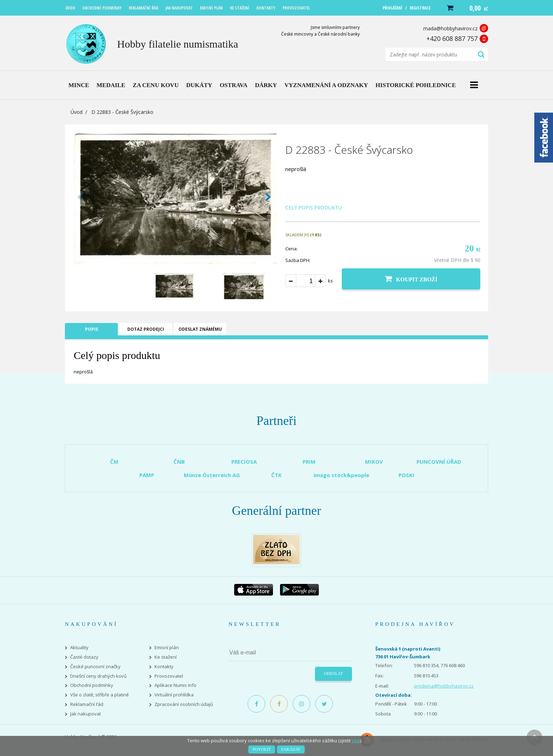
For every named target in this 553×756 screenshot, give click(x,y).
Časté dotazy (84, 657)
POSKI (406, 475)
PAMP (147, 475)
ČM (114, 462)
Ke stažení (166, 657)
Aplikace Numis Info (175, 685)
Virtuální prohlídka (174, 695)
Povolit (262, 749)
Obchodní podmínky (92, 685)
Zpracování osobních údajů (184, 704)
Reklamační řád (87, 704)
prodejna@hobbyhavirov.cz (444, 686)
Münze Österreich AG (212, 475)
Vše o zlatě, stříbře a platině (99, 695)
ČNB (179, 462)
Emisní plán (167, 648)
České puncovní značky (95, 667)
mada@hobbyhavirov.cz (450, 28)
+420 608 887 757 (452, 38)
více (356, 740)
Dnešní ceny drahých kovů (98, 676)
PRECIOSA (244, 462)
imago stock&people (341, 475)
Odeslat (333, 673)
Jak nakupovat (86, 714)
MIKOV (374, 462)
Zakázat (291, 749)
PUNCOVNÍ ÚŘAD (439, 462)
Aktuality (79, 648)
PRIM (309, 462)
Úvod (77, 112)
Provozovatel (169, 676)
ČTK (276, 475)
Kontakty (164, 667)
